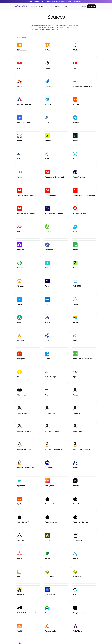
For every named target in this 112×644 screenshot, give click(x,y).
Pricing (50, 6)
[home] (22, 6)
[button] (33, 6)
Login (84, 6)
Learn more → (77, 1)
